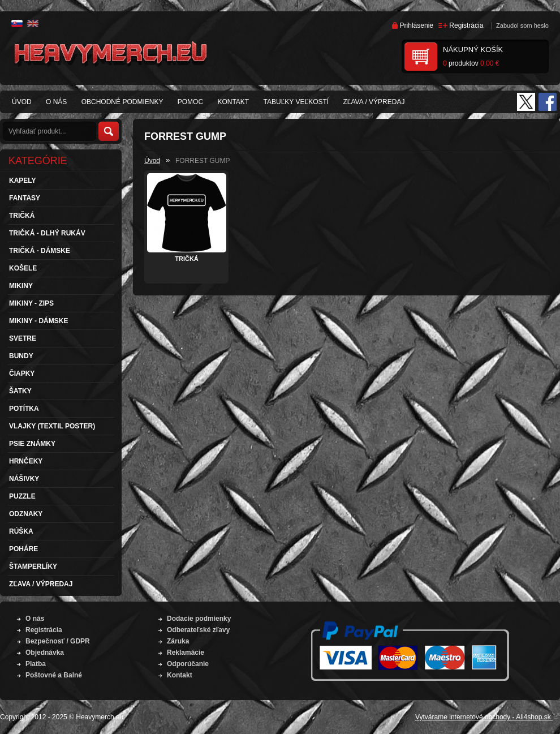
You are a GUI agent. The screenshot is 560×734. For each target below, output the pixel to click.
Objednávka (45, 653)
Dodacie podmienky (199, 619)
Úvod (152, 161)
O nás (35, 619)
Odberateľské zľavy (198, 630)
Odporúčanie (188, 664)
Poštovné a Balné (54, 675)
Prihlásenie (417, 25)
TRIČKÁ (187, 259)
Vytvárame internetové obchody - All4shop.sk (488, 717)
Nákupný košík (473, 50)
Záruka (178, 641)
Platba (36, 664)
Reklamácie (186, 653)
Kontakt (180, 675)
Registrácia (466, 25)
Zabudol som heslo (522, 25)
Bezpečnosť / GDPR (58, 641)
